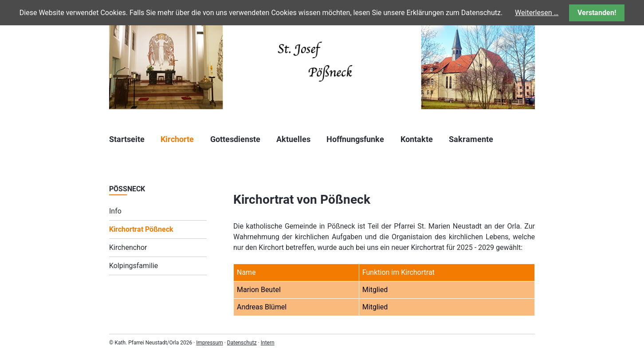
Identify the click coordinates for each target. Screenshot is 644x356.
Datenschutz (242, 343)
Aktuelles (293, 139)
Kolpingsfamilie (134, 266)
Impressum (209, 343)
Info (115, 211)
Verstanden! (597, 13)
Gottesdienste (235, 139)
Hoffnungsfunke (355, 139)
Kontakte (417, 139)
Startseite (127, 139)
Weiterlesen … (537, 13)
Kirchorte (177, 139)
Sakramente (471, 139)
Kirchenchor (128, 247)
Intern (268, 343)
